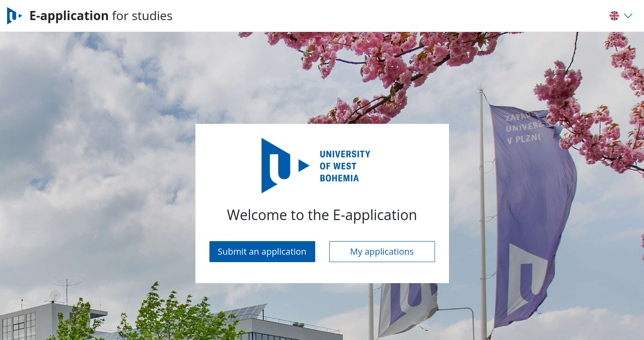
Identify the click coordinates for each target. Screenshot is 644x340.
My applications (382, 251)
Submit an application (262, 251)
